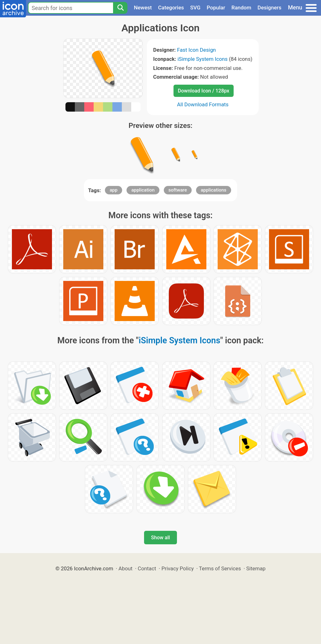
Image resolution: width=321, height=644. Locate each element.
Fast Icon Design (196, 50)
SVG (195, 8)
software (178, 190)
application (143, 190)
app (114, 190)
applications (214, 190)
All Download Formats (203, 104)
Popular (216, 8)
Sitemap (256, 568)
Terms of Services (220, 568)
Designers (269, 8)
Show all (160, 538)
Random (241, 8)
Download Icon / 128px (204, 91)
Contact (147, 568)
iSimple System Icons (203, 59)
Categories (171, 8)
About (125, 568)
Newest (143, 8)
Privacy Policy (177, 568)
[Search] (120, 8)
